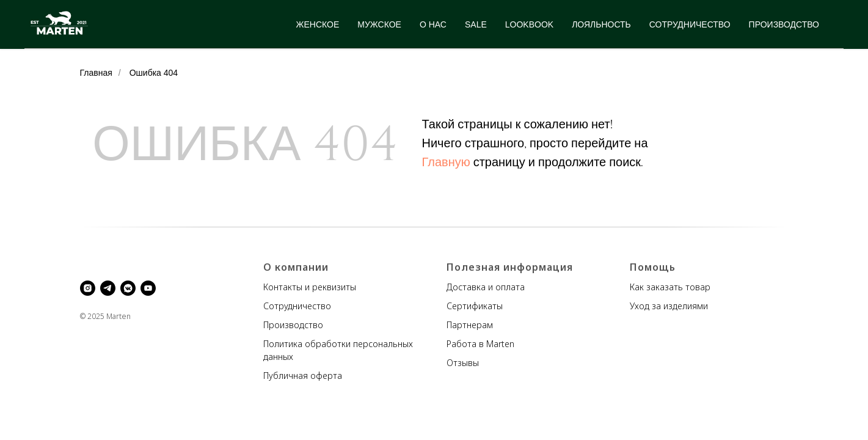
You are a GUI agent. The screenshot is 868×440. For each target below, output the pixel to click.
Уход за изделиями (669, 306)
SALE (476, 24)
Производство (293, 325)
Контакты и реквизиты (310, 287)
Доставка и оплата (486, 287)
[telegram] (108, 288)
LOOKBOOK (529, 24)
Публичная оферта (303, 376)
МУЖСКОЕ (379, 24)
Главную (446, 162)
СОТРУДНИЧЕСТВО (690, 24)
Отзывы (463, 363)
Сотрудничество (297, 306)
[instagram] (88, 288)
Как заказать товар (670, 287)
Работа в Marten (480, 344)
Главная (96, 73)
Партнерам (470, 325)
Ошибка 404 (154, 73)
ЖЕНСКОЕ (318, 24)
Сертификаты (475, 306)
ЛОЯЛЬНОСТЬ (601, 24)
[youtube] (148, 288)
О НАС (433, 24)
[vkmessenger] (128, 288)
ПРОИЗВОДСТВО (784, 24)
